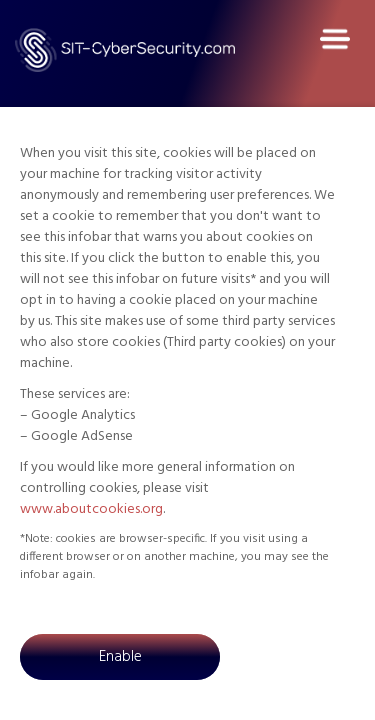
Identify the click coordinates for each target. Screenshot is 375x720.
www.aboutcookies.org (91, 509)
